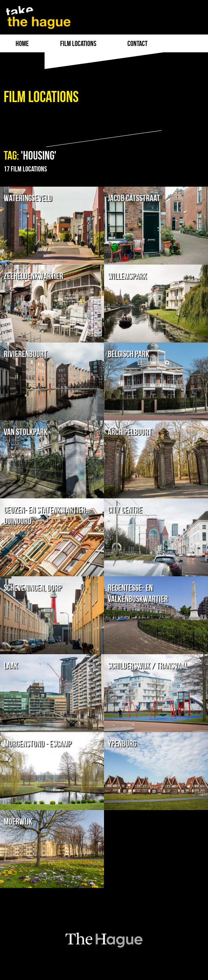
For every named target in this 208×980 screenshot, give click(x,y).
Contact (137, 43)
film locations (78, 43)
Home (22, 43)
